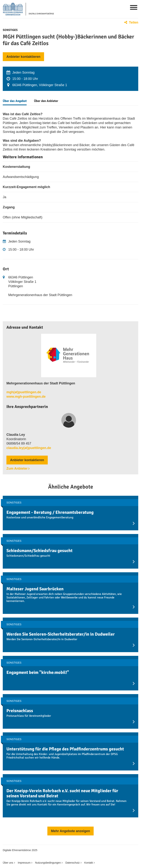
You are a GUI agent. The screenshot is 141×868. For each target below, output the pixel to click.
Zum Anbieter (17, 469)
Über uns (8, 863)
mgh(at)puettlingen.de (24, 392)
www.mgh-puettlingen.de (26, 397)
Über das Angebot (15, 101)
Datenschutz (73, 863)
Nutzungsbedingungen (48, 863)
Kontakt (89, 863)
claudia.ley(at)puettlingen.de (29, 448)
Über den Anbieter (46, 101)
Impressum (24, 863)
